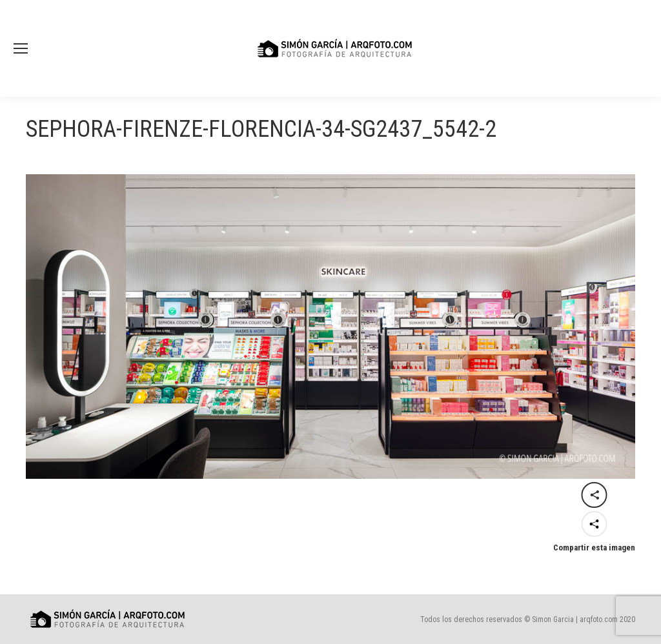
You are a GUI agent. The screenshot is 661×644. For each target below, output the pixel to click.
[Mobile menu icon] (21, 48)
